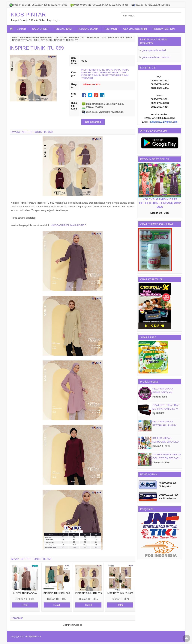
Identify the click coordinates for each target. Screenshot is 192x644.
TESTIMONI (111, 29)
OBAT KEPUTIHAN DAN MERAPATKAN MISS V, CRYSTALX (166, 409)
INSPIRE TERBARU (41, 38)
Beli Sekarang (93, 122)
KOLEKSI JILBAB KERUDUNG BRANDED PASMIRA (166, 442)
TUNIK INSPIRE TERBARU (106, 75)
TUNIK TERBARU (43, 40)
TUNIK (103, 38)
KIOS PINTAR (28, 15)
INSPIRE (24, 38)
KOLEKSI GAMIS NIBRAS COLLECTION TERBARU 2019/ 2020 (160, 203)
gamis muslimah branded (156, 57)
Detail (25, 605)
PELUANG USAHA (88, 29)
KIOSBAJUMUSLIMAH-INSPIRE (69, 225)
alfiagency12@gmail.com (164, 122)
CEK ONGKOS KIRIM (135, 29)
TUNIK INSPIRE (116, 38)
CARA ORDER (40, 29)
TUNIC (56, 38)
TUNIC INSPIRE (69, 38)
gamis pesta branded (154, 50)
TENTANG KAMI (63, 29)
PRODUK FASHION (164, 29)
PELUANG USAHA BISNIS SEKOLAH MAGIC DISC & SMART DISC (166, 394)
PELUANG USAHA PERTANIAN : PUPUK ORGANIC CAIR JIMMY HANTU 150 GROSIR (166, 427)
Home (15, 38)
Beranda (21, 29)
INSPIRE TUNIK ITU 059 (37, 48)
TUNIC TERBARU (88, 38)
